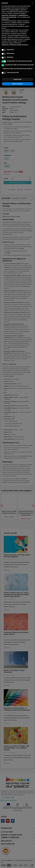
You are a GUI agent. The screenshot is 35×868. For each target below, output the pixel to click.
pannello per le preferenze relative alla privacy (15, 45)
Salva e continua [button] (17, 84)
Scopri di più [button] (17, 79)
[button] (33, 3)
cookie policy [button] (5, 19)
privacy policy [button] (15, 10)
